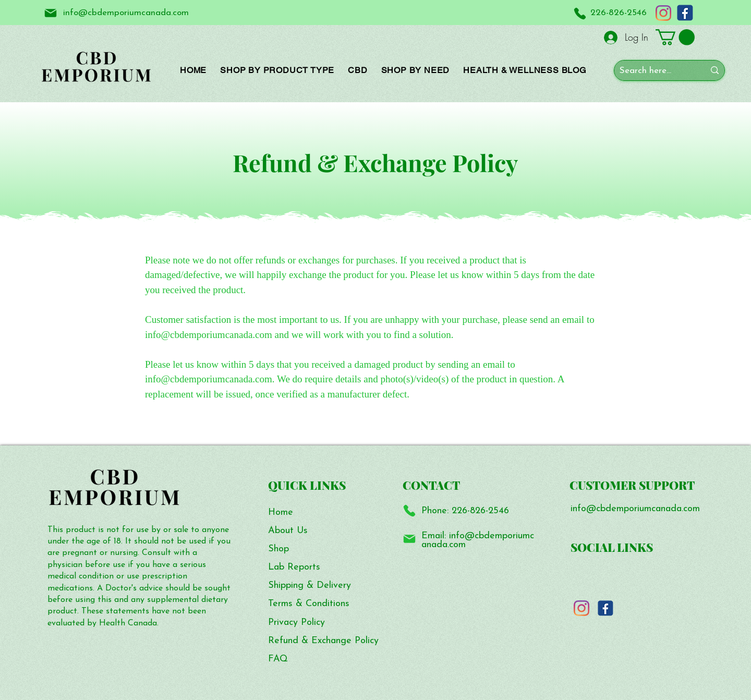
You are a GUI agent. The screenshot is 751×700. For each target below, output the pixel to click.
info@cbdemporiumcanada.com (478, 541)
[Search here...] (654, 71)
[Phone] (580, 13)
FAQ (278, 659)
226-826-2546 (480, 511)
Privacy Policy (296, 623)
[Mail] (50, 13)
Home (281, 512)
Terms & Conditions (309, 604)
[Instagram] (663, 13)
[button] (675, 37)
